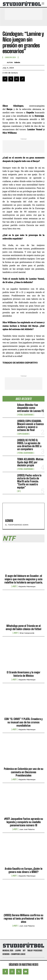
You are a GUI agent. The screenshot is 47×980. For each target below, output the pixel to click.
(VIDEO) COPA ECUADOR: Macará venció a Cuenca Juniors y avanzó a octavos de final (30, 426)
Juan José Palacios (27, 829)
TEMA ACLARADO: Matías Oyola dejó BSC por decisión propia (30, 462)
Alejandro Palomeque (27, 586)
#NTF (14, 586)
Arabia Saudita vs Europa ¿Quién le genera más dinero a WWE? (24, 870)
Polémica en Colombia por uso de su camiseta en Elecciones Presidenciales (24, 772)
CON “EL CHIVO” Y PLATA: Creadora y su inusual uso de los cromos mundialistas (23, 722)
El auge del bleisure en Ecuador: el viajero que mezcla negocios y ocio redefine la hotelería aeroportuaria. (24, 579)
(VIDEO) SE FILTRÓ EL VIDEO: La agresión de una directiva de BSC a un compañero (29, 445)
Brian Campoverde (27, 633)
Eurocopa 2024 (10, 57)
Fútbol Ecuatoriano (26, 415)
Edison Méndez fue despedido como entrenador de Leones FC (31, 408)
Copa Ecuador (23, 434)
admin (17, 62)
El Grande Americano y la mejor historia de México (24, 674)
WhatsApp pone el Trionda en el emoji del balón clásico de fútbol (23, 627)
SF (19, 491)
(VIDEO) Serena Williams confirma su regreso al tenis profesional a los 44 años (23, 918)
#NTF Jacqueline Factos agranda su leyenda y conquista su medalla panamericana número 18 (24, 822)
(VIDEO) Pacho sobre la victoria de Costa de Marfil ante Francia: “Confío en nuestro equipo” (29, 481)
